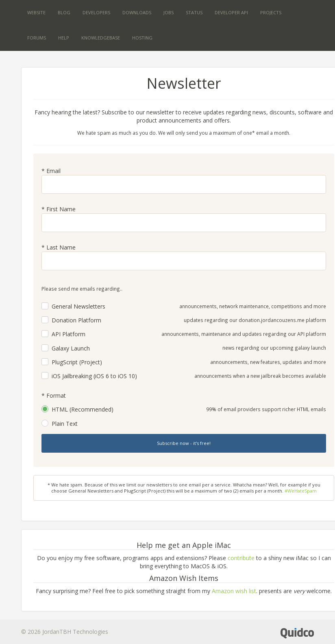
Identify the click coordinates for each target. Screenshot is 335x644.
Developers (96, 12)
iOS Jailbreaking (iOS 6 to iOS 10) (94, 376)
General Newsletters (78, 306)
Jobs (169, 12)
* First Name (59, 209)
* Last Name (59, 247)
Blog (64, 12)
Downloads (137, 12)
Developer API (231, 12)
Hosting (142, 38)
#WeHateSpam (301, 491)
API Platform (69, 334)
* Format (54, 395)
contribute (241, 558)
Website (36, 12)
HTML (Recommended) (83, 409)
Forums (37, 38)
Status (194, 12)
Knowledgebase (101, 38)
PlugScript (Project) (77, 362)
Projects (271, 12)
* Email (51, 171)
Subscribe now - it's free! (184, 443)
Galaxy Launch (71, 348)
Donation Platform (76, 320)
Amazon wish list (234, 591)
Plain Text (65, 424)
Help (64, 38)
